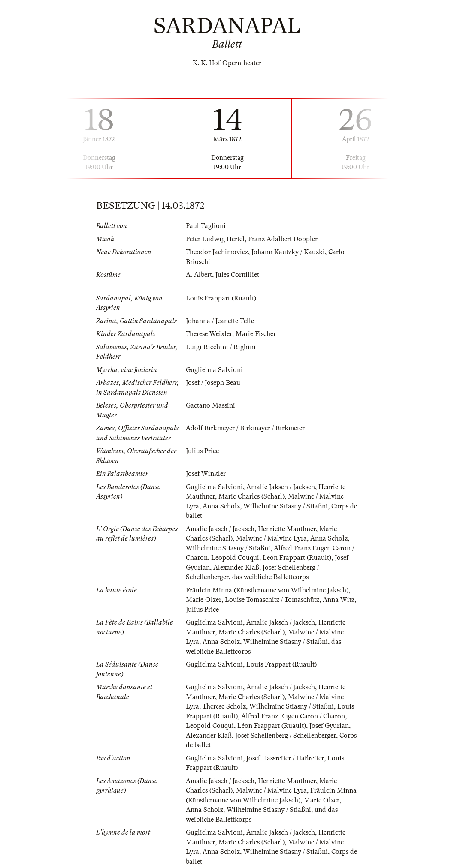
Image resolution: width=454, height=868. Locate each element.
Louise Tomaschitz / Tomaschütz (272, 600)
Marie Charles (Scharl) (251, 496)
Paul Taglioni (206, 226)
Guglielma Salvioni (214, 370)
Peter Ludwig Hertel (215, 239)
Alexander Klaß (236, 568)
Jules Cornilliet (237, 275)
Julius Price (202, 451)
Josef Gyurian (329, 726)
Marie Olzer (204, 600)
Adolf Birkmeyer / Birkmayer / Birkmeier (245, 428)
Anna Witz (339, 600)
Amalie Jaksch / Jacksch (281, 487)
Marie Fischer (256, 334)
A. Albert (199, 275)
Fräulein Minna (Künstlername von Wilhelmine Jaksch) (267, 590)
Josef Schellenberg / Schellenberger (286, 736)
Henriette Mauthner (287, 529)
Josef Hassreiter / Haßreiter (285, 758)
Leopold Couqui (235, 558)
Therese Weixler (209, 334)
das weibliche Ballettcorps (270, 577)
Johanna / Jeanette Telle (220, 321)
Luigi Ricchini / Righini (221, 347)
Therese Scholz (224, 706)
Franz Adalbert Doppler (283, 239)
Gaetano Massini (210, 405)
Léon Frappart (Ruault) (297, 558)
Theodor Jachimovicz (217, 252)
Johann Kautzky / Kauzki (288, 252)
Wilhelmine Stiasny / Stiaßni (286, 506)
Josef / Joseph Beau (213, 383)
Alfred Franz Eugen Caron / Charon (293, 716)
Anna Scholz (221, 506)
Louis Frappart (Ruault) (221, 298)
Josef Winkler (206, 474)
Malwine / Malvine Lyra (271, 538)
